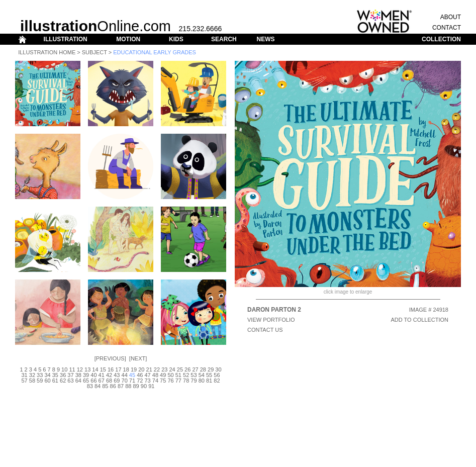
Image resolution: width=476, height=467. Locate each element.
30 (218, 369)
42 (109, 375)
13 (87, 369)
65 (86, 381)
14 (95, 369)
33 (40, 375)
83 (90, 386)
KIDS (176, 39)
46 (140, 375)
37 (70, 375)
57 (24, 381)
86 (113, 386)
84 (98, 386)
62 (63, 381)
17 (118, 369)
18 (126, 369)
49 (163, 375)
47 (147, 375)
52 (186, 375)
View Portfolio (271, 320)
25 (180, 369)
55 (209, 375)
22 (157, 369)
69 (117, 381)
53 (194, 375)
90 (144, 386)
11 (72, 369)
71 (132, 381)
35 (55, 375)
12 (80, 369)
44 (125, 375)
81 (209, 381)
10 (64, 369)
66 (93, 381)
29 (211, 369)
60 (47, 381)
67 (102, 381)
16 (111, 369)
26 (187, 369)
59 (40, 381)
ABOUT (451, 17)
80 (202, 381)
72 (140, 381)
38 (78, 375)
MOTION (128, 39)
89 (136, 386)
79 (194, 381)
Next (138, 358)
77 (178, 381)
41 (102, 375)
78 (186, 381)
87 (121, 386)
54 (202, 375)
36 (63, 375)
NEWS (265, 39)
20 (141, 369)
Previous (110, 358)
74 (155, 381)
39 (86, 375)
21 (149, 369)
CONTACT (447, 28)
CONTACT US (265, 330)
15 (103, 369)
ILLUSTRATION (66, 39)
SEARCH (224, 39)
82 (217, 381)
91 (151, 386)
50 (170, 375)
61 (55, 381)
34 (47, 375)
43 (117, 375)
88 (128, 386)
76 (170, 381)
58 (32, 381)
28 (203, 369)
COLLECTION (441, 39)
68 (109, 381)
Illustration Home (47, 52)
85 (105, 386)
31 (24, 375)
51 (178, 375)
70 (125, 381)
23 (164, 369)
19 (134, 369)
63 (70, 381)
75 (163, 381)
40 (93, 375)
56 (217, 375)
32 (32, 375)
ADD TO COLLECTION (419, 320)
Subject (94, 52)
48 (155, 375)
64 (78, 381)
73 (147, 381)
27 (195, 369)
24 (172, 369)
